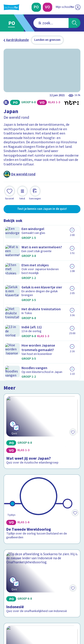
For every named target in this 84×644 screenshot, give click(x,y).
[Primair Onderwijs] (36, 7)
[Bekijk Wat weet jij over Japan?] (42, 256)
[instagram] (16, 613)
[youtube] (35, 613)
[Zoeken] (74, 23)
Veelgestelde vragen (22, 524)
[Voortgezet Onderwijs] (47, 7)
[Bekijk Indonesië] (42, 370)
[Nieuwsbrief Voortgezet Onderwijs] (42, 582)
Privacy (10, 536)
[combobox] (36, 23)
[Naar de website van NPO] (78, 7)
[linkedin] (26, 613)
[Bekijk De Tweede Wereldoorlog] (42, 315)
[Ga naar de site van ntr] (64, 623)
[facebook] (6, 613)
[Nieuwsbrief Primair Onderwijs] (42, 569)
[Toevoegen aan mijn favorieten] (10, 193)
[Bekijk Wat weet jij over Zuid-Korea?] (42, 425)
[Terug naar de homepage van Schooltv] (11, 7)
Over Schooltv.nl (19, 530)
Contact (11, 518)
